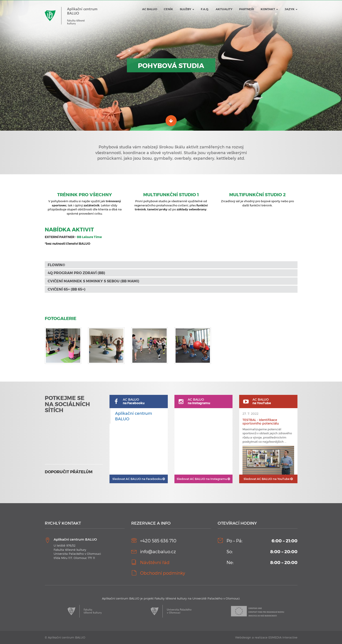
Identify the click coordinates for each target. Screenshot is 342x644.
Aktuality (224, 9)
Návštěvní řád (155, 562)
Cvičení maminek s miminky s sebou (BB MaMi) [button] (93, 281)
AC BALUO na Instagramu (203, 479)
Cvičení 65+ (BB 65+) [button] (66, 289)
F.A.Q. (205, 9)
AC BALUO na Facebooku (139, 479)
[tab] (171, 265)
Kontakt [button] (269, 9)
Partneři (247, 9)
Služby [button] (187, 9)
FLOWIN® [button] (57, 265)
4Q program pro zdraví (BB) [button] (76, 273)
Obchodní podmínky (163, 573)
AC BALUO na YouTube (268, 479)
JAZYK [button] (291, 9)
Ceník (168, 9)
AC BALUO (150, 9)
